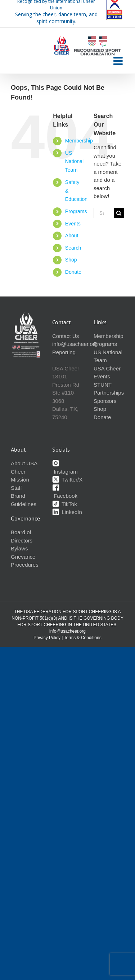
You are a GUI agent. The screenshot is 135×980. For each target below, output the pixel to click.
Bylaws (19, 548)
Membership (79, 141)
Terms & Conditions (83, 638)
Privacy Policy (47, 638)
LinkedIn (67, 512)
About (72, 236)
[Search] (119, 213)
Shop (71, 260)
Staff (16, 488)
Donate (73, 272)
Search (73, 248)
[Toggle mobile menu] (119, 61)
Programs (76, 211)
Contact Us (66, 336)
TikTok (65, 504)
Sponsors (105, 401)
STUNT (103, 385)
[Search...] (104, 213)
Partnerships (109, 393)
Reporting (64, 352)
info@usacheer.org (75, 344)
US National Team (74, 162)
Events (73, 224)
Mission (20, 480)
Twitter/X (67, 480)
